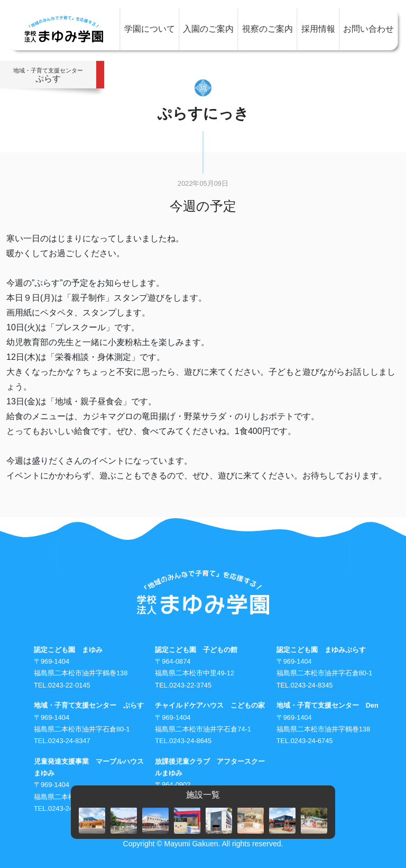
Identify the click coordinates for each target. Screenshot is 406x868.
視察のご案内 (267, 29)
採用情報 (318, 29)
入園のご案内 (208, 29)
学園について (150, 29)
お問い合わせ (368, 29)
